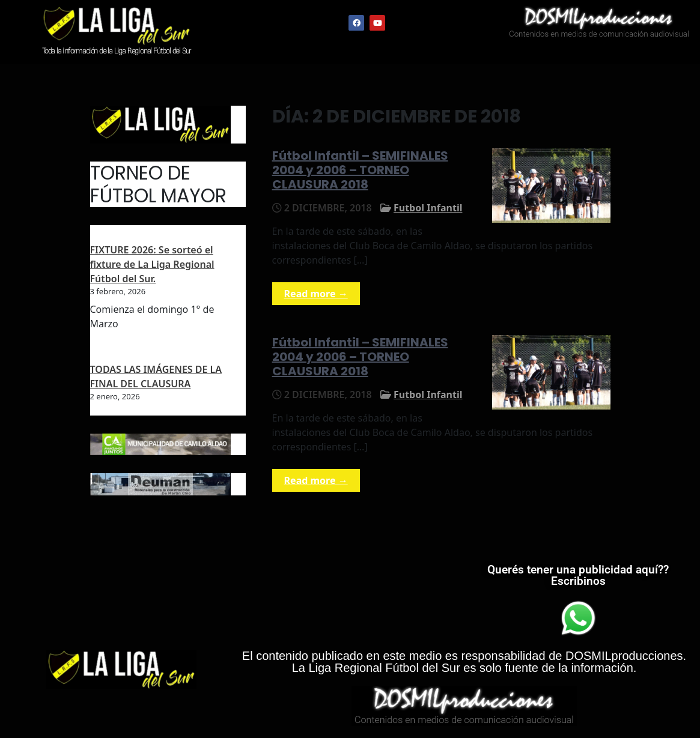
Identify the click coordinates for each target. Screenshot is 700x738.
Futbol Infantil (428, 208)
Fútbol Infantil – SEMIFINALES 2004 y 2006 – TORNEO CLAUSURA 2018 (360, 170)
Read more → (316, 294)
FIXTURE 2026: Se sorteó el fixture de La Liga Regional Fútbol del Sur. (152, 264)
